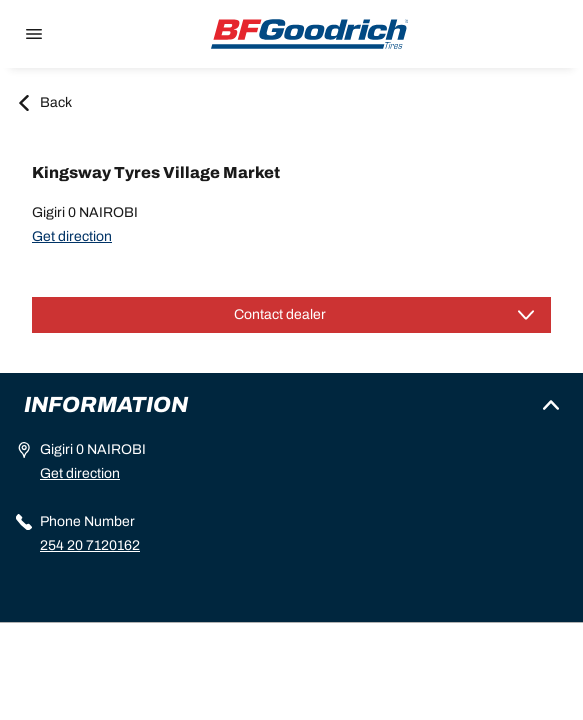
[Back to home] (310, 34)
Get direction (72, 236)
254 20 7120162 (90, 545)
